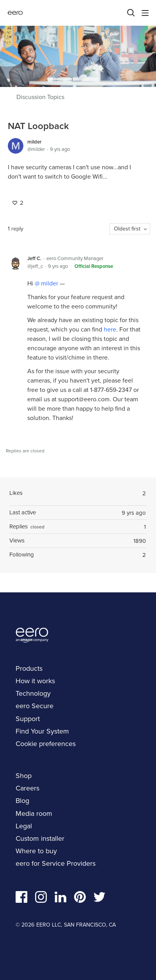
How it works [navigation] (35, 681)
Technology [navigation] (33, 693)
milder (35, 142)
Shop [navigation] (24, 776)
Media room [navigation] (34, 813)
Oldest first (127, 229)
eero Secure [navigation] (35, 706)
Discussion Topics (40, 97)
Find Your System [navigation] (42, 731)
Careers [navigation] (27, 788)
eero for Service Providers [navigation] (56, 863)
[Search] (131, 13)
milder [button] (49, 283)
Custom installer (40, 838)
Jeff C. (34, 258)
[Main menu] (145, 13)
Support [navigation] (28, 719)
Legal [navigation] (24, 826)
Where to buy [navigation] (36, 851)
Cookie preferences (46, 744)
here (110, 329)
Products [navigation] (29, 668)
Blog (22, 801)
